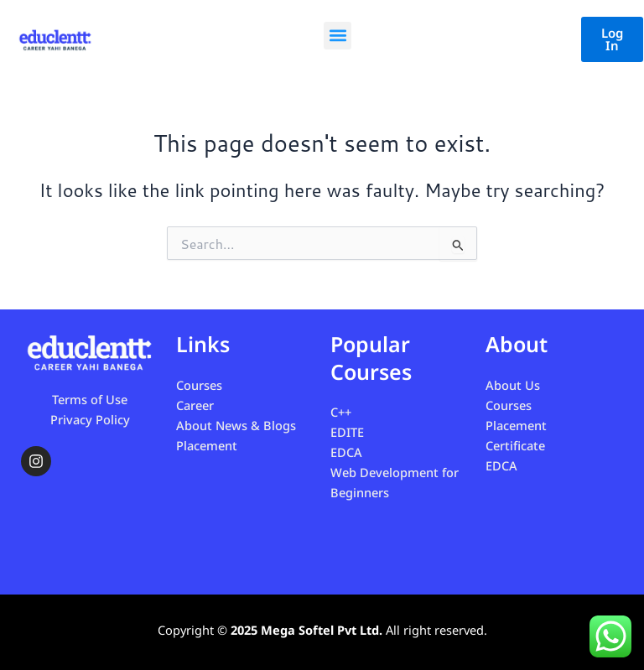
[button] (338, 36)
